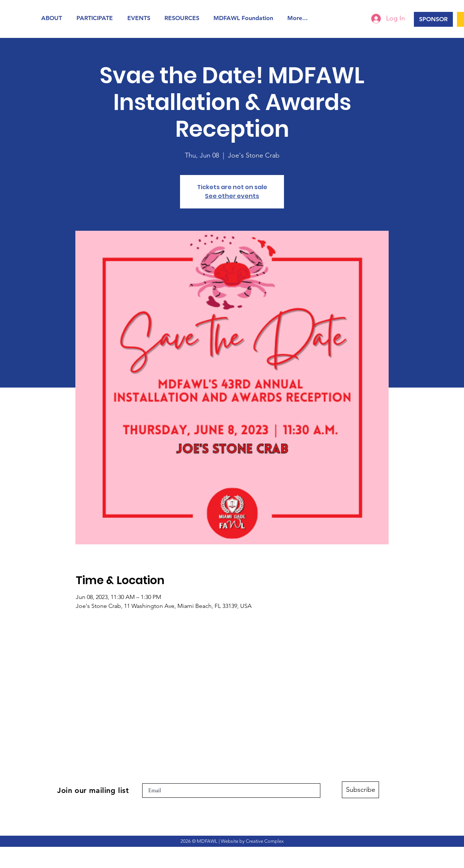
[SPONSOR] (433, 19)
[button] (53, 18)
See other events (232, 196)
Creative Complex (265, 841)
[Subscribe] (360, 790)
